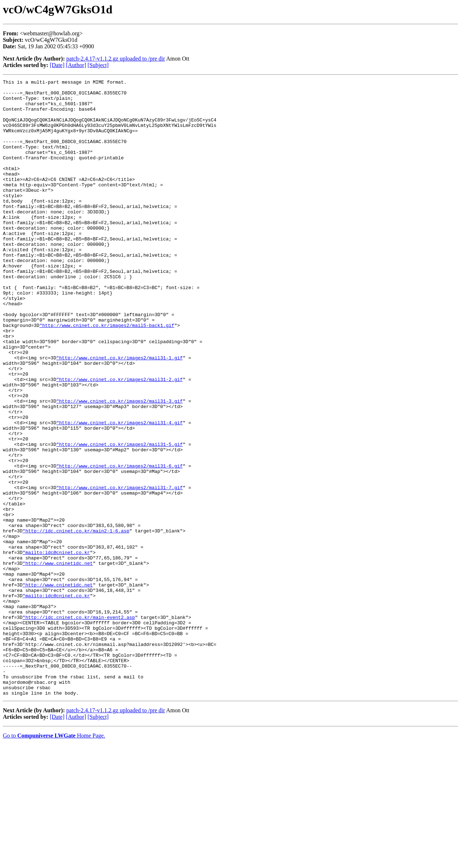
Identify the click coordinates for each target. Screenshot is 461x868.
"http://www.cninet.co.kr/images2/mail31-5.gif (119, 518)
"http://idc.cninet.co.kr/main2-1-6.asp (76, 621)
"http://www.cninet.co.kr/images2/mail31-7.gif (119, 570)
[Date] (57, 65)
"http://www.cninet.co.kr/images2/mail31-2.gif (119, 440)
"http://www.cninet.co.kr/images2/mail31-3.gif (119, 466)
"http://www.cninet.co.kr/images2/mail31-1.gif (119, 414)
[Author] (76, 65)
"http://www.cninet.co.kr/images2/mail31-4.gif (119, 492)
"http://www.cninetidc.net (58, 660)
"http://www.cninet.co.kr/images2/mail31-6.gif (119, 544)
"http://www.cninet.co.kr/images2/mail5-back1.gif (107, 375)
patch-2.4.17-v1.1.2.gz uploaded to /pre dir (116, 59)
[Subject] (98, 65)
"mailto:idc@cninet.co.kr (56, 647)
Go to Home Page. (54, 859)
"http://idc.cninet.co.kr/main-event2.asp (79, 725)
